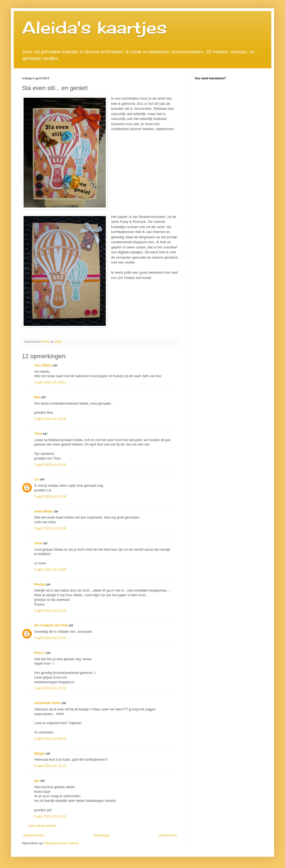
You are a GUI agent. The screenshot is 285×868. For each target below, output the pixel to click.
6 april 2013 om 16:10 (50, 816)
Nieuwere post (34, 835)
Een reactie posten (42, 826)
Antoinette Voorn (47, 703)
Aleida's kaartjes (94, 27)
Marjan (40, 754)
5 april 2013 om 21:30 (50, 611)
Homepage (102, 835)
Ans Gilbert (44, 365)
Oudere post (168, 835)
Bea (37, 397)
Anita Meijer (44, 511)
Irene (38, 543)
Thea (38, 434)
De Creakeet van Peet (51, 625)
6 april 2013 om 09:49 (50, 739)
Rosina (40, 584)
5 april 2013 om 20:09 (50, 528)
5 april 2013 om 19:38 (50, 465)
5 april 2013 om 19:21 (50, 382)
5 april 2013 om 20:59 (50, 570)
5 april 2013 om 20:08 (50, 497)
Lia (37, 479)
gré (37, 781)
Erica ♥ (40, 653)
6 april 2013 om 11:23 (50, 766)
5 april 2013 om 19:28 (50, 419)
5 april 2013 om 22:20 (50, 688)
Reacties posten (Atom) (62, 843)
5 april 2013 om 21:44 (50, 638)
